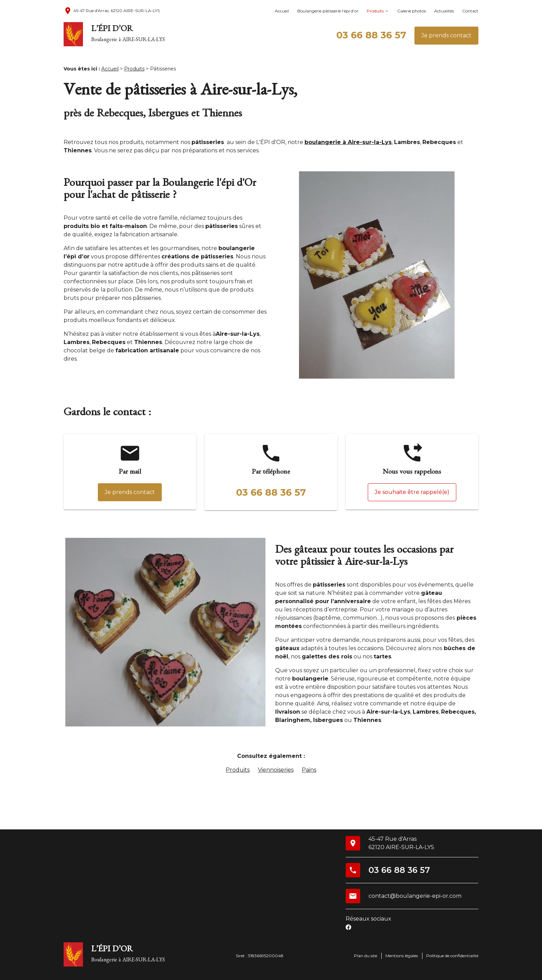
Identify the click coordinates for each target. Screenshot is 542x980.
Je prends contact (446, 35)
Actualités (444, 11)
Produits (375, 11)
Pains (309, 770)
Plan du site (366, 956)
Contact (470, 11)
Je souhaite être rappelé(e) (412, 492)
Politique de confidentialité (452, 956)
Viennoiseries (276, 770)
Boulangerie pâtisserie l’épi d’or (328, 11)
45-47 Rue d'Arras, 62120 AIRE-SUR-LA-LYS (112, 11)
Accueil (282, 11)
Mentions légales (402, 956)
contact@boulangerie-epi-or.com (415, 896)
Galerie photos (412, 11)
